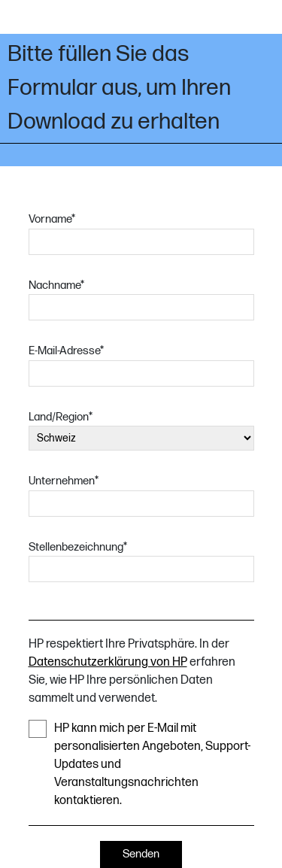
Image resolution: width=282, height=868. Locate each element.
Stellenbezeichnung (78, 547)
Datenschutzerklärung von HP (108, 662)
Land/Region (61, 417)
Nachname (56, 285)
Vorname (52, 219)
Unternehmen (64, 481)
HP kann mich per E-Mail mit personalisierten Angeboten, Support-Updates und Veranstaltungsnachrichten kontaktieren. (139, 764)
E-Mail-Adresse (66, 351)
